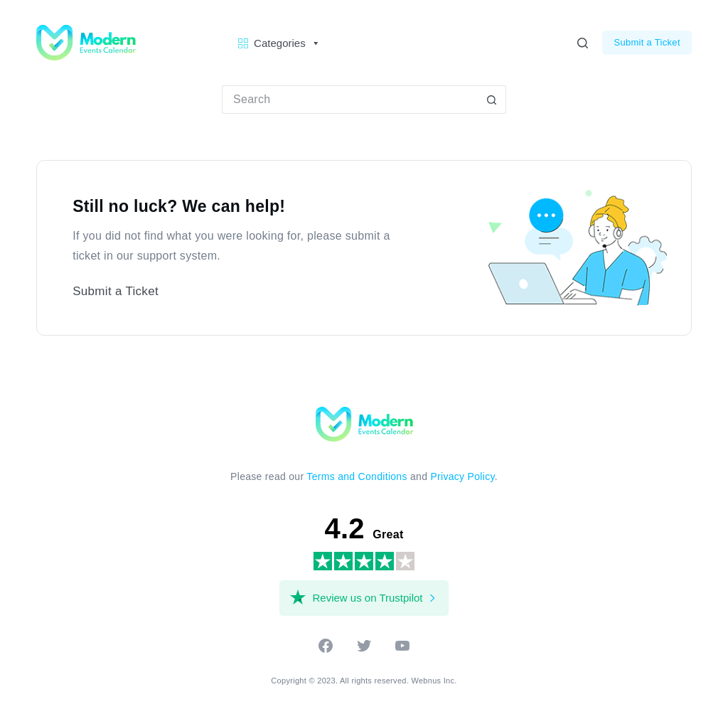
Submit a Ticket (647, 42)
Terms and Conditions (357, 476)
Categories (287, 43)
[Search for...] (350, 100)
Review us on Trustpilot (367, 598)
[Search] (583, 43)
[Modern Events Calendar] (364, 423)
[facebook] (326, 650)
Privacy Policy (462, 476)
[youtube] (402, 650)
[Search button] (492, 100)
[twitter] (364, 650)
